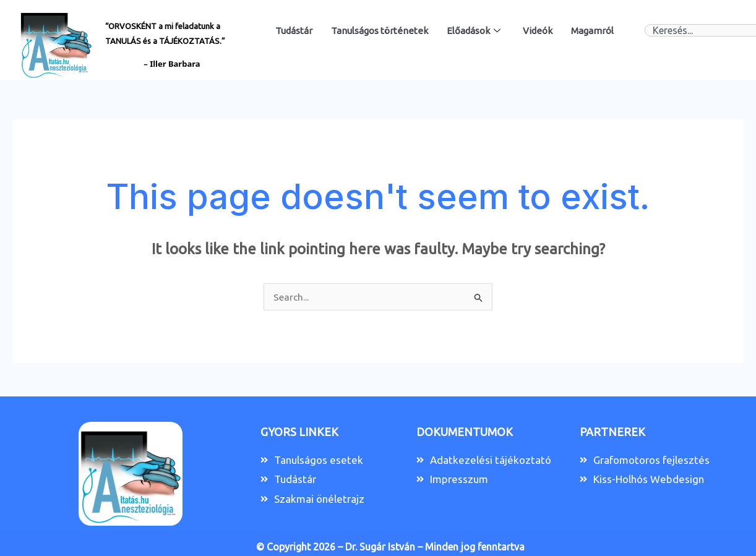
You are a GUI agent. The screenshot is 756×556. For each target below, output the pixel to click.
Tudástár (294, 31)
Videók (538, 31)
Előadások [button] (474, 31)
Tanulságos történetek (380, 31)
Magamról (592, 31)
